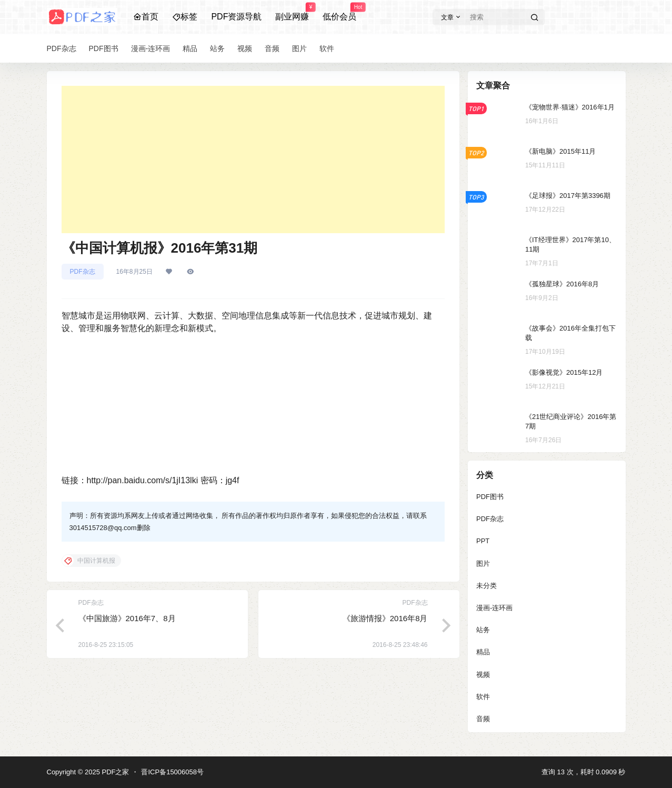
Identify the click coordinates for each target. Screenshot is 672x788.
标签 (185, 17)
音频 (483, 719)
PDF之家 (115, 772)
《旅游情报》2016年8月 (385, 618)
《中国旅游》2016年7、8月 (127, 618)
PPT (483, 541)
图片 (483, 563)
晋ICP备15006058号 (172, 772)
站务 (483, 630)
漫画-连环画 (494, 608)
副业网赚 (292, 12)
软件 (483, 697)
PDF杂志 (83, 272)
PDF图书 (490, 497)
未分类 (487, 586)
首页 (146, 17)
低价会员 (339, 12)
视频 (483, 675)
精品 (483, 652)
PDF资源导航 (236, 17)
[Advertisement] (253, 159)
